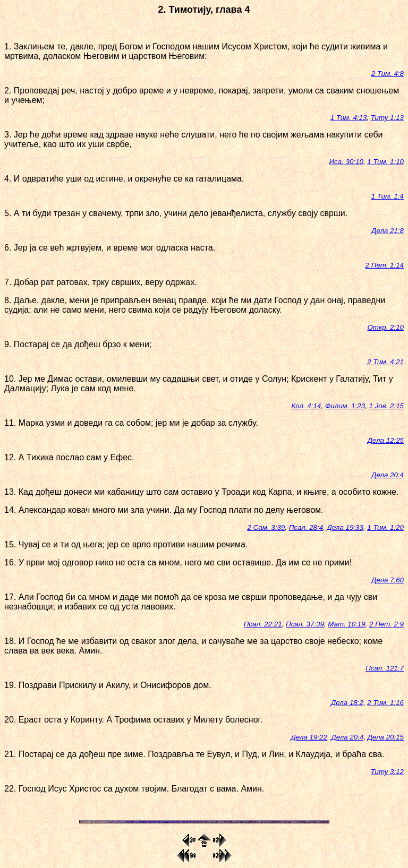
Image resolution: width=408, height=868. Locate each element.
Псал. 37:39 (305, 624)
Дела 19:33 (345, 527)
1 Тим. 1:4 (388, 196)
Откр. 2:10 (385, 327)
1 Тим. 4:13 (349, 118)
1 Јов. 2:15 (387, 406)
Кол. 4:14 (306, 406)
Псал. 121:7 (385, 668)
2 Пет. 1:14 (385, 265)
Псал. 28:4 (306, 527)
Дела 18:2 (347, 703)
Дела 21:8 (388, 231)
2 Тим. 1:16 (385, 703)
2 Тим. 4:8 (388, 74)
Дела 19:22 (309, 737)
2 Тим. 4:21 (385, 362)
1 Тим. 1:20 (385, 527)
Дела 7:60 (388, 580)
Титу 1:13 (387, 118)
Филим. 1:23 (345, 406)
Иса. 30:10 (346, 162)
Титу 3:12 (387, 772)
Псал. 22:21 (263, 624)
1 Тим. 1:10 (385, 162)
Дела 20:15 (386, 737)
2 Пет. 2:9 (386, 624)
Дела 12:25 (386, 440)
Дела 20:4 (388, 475)
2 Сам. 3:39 (266, 527)
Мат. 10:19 (346, 624)
